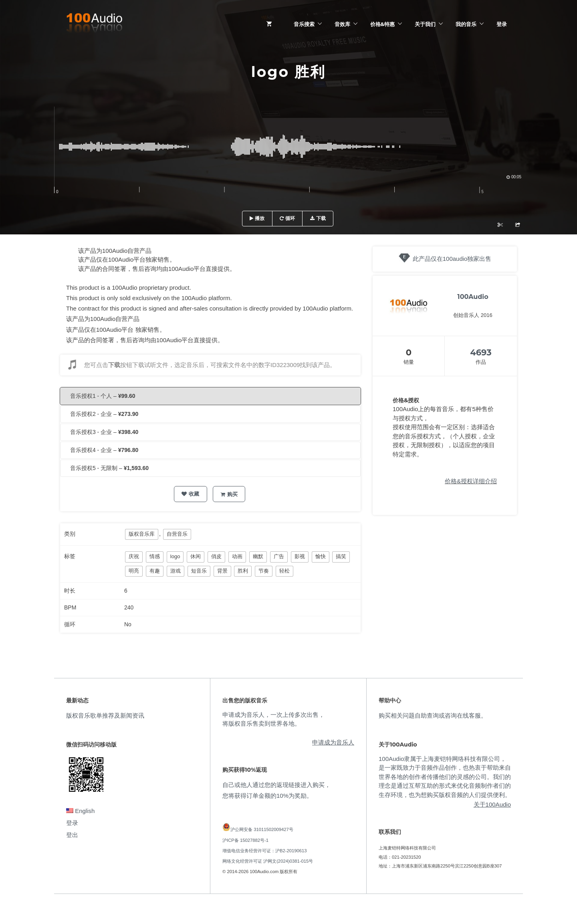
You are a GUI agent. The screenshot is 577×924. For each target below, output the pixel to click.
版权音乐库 (142, 534)
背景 (222, 571)
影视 (300, 556)
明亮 (134, 571)
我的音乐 (466, 24)
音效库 (342, 24)
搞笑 (341, 556)
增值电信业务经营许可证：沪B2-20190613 (265, 851)
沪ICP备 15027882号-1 (245, 840)
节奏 (264, 571)
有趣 (155, 571)
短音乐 (199, 571)
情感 (155, 556)
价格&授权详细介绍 (471, 481)
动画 (237, 556)
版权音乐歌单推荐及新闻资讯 (105, 715)
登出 (72, 835)
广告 (279, 556)
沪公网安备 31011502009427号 (262, 829)
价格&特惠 (382, 24)
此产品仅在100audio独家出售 (452, 259)
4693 (481, 352)
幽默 (258, 556)
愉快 (321, 556)
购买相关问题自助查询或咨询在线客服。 (433, 715)
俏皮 (216, 556)
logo (175, 556)
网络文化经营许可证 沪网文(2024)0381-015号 (268, 861)
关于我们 (425, 24)
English (80, 811)
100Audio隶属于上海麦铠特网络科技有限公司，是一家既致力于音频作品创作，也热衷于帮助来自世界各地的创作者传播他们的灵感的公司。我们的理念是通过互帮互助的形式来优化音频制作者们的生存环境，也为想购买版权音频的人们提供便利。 (445, 777)
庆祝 (134, 556)
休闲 (196, 556)
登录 (502, 24)
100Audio (473, 297)
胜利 (243, 571)
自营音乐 (177, 534)
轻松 (284, 571)
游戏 (176, 571)
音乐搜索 (304, 24)
